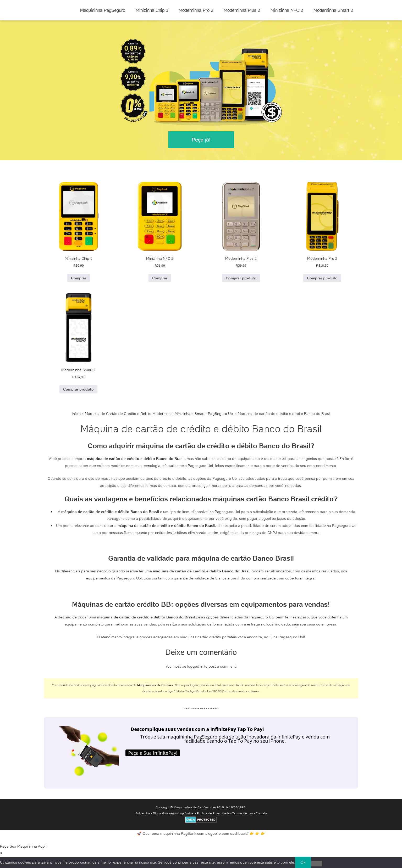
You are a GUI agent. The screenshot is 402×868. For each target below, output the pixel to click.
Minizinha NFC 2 (287, 10)
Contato (261, 813)
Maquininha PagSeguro (103, 10)
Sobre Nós (143, 813)
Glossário (169, 813)
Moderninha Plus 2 (242, 10)
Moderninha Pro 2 (196, 10)
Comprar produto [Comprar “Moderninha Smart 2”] (78, 389)
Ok (303, 862)
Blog (156, 813)
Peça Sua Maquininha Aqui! (23, 846)
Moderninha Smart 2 (333, 10)
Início (76, 414)
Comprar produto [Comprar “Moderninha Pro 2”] (322, 278)
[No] (316, 864)
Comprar (79, 278)
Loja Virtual (186, 813)
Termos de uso (243, 813)
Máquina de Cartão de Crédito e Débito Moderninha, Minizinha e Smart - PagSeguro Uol (159, 414)
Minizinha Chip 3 (152, 10)
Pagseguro (197, 466)
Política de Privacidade (213, 813)
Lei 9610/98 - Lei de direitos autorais (233, 691)
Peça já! (201, 140)
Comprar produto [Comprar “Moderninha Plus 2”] (241, 278)
